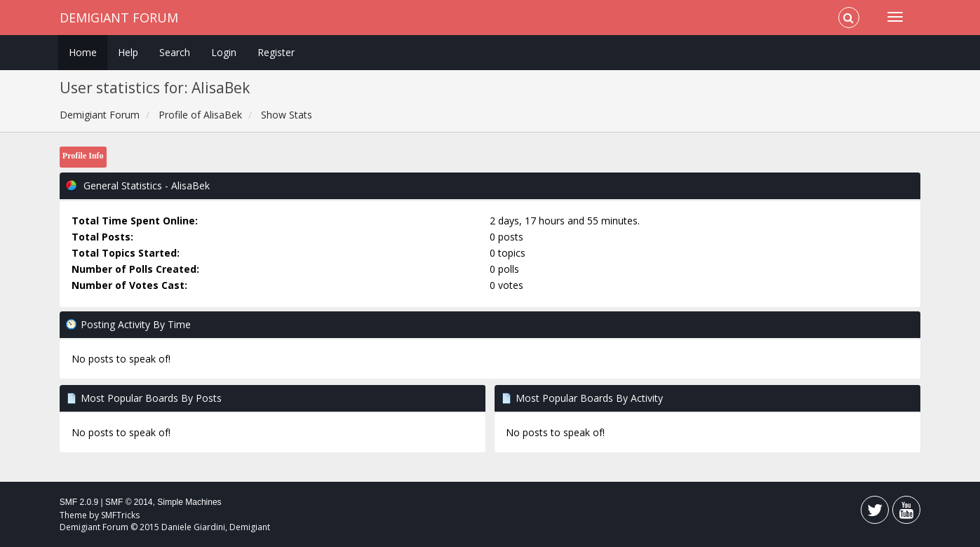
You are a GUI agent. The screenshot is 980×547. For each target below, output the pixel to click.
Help (128, 52)
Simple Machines (189, 502)
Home (83, 52)
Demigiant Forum (119, 18)
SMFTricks (120, 515)
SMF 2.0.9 (79, 502)
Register (276, 52)
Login (224, 52)
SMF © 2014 (129, 502)
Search (175, 52)
